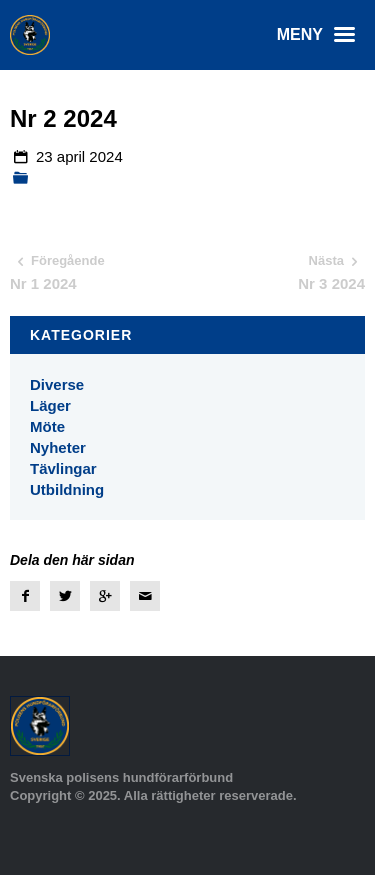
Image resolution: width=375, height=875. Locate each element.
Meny (321, 35)
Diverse (57, 384)
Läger (50, 405)
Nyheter (58, 447)
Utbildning (67, 489)
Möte (47, 426)
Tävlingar (63, 468)
